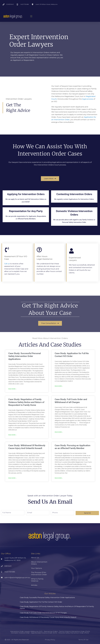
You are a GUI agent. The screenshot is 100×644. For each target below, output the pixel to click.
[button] (31, 16)
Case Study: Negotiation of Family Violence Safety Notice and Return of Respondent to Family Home (26, 402)
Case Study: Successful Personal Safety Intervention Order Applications (25, 356)
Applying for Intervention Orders (26, 195)
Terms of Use (83, 640)
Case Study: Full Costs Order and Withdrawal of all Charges (43, 613)
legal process (88, 99)
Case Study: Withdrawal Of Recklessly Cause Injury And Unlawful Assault (48, 617)
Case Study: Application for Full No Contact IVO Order (41, 602)
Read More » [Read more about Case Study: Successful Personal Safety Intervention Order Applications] (12, 389)
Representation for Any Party (26, 212)
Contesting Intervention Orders (74, 195)
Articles (34, 585)
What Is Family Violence (37, 580)
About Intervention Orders (39, 563)
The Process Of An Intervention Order (39, 574)
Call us (7, 264)
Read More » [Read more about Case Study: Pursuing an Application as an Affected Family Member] (59, 478)
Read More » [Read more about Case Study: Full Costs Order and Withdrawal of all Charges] (59, 432)
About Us (35, 558)
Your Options (37, 568)
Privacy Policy (50, 640)
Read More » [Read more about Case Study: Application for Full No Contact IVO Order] (59, 386)
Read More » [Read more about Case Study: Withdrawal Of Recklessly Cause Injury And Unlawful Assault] (12, 478)
